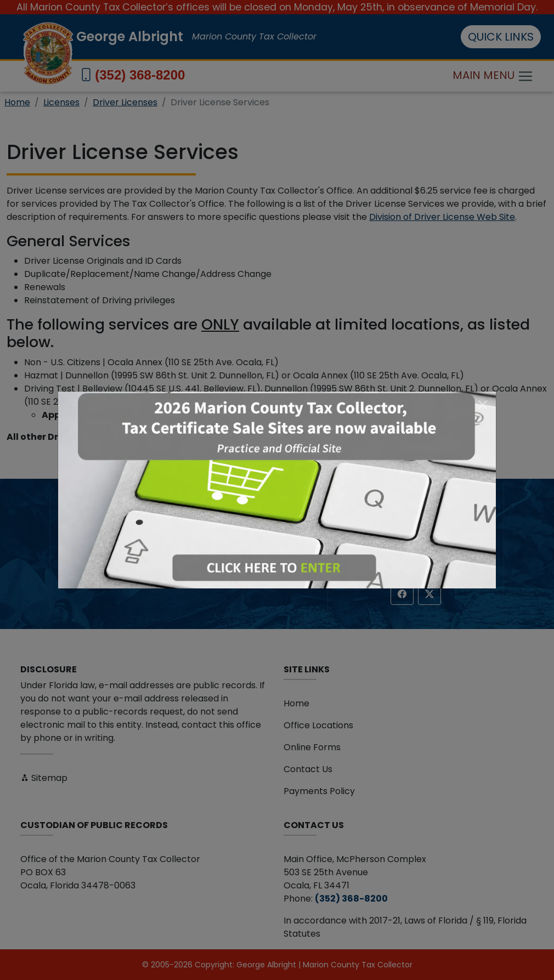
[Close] (483, 405)
